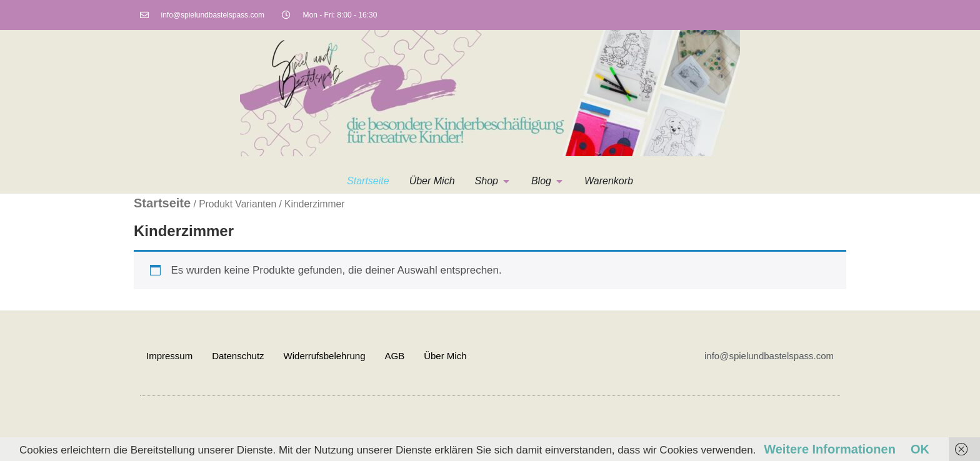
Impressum (169, 356)
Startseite (162, 203)
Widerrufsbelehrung (325, 356)
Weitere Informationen (830, 449)
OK (920, 449)
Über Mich (445, 356)
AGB (394, 356)
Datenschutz (238, 356)
